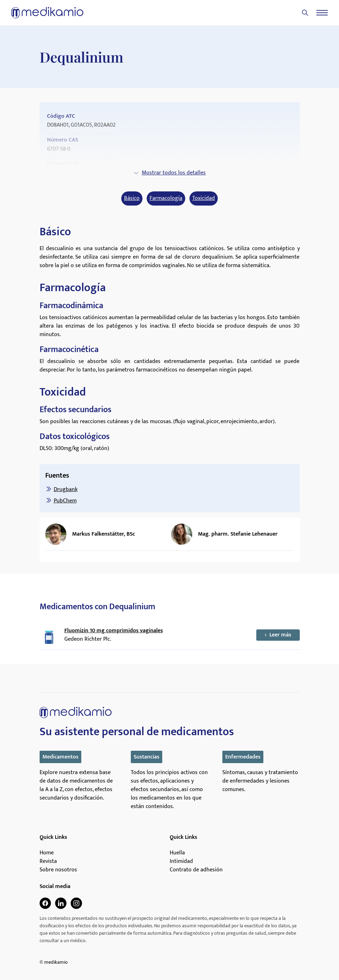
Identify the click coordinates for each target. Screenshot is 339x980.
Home (47, 853)
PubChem (65, 501)
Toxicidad (204, 198)
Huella (177, 853)
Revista (48, 861)
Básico (132, 198)
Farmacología (166, 198)
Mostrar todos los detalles (169, 173)
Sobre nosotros (58, 870)
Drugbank (66, 489)
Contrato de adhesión (196, 870)
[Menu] (322, 13)
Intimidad (181, 861)
